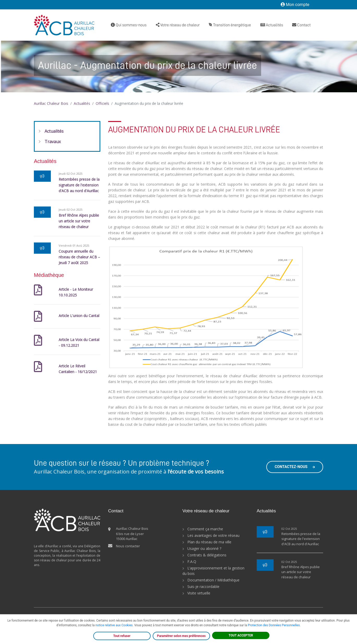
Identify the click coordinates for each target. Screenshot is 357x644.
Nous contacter (128, 546)
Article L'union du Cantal (79, 316)
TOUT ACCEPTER (241, 635)
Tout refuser (122, 636)
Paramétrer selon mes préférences (181, 636)
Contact (301, 25)
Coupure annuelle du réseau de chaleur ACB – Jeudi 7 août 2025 (79, 257)
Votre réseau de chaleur (178, 25)
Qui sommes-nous (129, 25)
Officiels (102, 103)
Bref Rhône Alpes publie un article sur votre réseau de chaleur (79, 221)
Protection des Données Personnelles (274, 625)
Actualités (272, 25)
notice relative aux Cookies (114, 625)
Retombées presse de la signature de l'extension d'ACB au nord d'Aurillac (79, 185)
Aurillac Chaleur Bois (51, 103)
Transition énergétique (230, 25)
